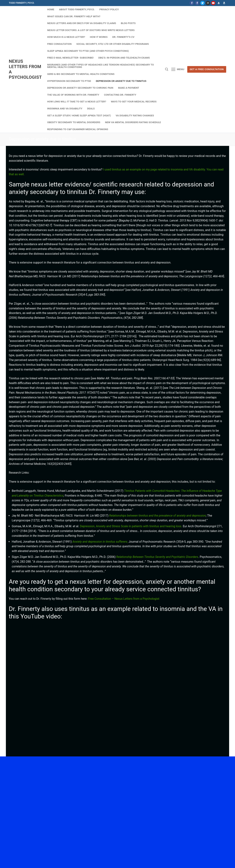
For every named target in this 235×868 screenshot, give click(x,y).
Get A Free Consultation (207, 69)
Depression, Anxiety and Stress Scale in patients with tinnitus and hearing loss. (131, 526)
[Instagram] (208, 3)
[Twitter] (202, 3)
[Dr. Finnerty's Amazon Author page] (224, 3)
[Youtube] (213, 3)
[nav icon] (178, 69)
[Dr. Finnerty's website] (219, 3)
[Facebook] (192, 3)
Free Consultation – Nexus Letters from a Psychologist (124, 599)
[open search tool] (167, 69)
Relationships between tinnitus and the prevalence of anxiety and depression (158, 516)
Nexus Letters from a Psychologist (25, 69)
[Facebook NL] (197, 3)
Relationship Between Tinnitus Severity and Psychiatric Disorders (157, 557)
